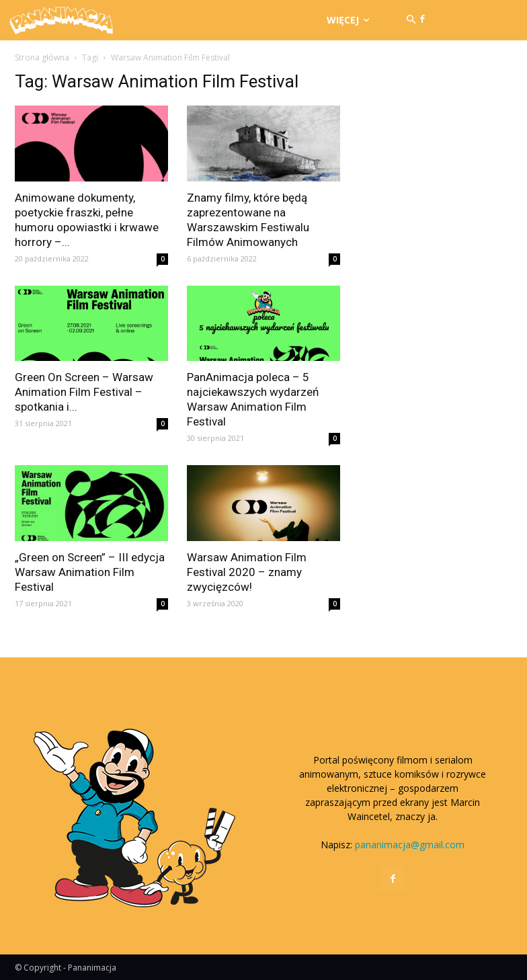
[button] (411, 20)
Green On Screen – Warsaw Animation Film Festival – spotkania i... (84, 392)
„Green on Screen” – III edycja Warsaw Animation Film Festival (90, 572)
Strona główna (42, 57)
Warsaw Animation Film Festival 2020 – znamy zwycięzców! (247, 572)
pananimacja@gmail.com (410, 845)
